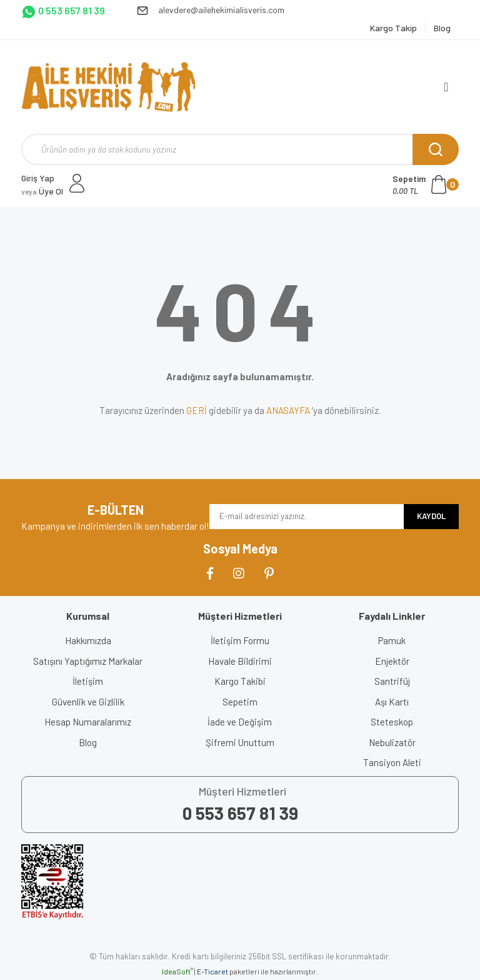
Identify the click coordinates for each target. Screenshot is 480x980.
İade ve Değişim (240, 722)
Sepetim (240, 702)
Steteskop (392, 722)
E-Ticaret (212, 971)
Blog (88, 742)
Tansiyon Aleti (392, 762)
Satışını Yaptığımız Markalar (88, 661)
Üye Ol (42, 191)
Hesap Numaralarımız (88, 722)
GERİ (197, 410)
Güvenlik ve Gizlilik (88, 702)
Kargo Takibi (240, 681)
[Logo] (108, 87)
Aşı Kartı (392, 702)
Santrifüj (392, 681)
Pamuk (392, 640)
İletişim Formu (240, 640)
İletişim (88, 681)
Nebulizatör (392, 742)
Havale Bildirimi (240, 661)
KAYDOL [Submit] (431, 516)
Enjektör (392, 661)
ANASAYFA (288, 410)
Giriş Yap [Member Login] (38, 178)
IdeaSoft (177, 971)
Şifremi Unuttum (240, 742)
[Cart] (426, 184)
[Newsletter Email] (307, 517)
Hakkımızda (88, 640)
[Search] (240, 149)
